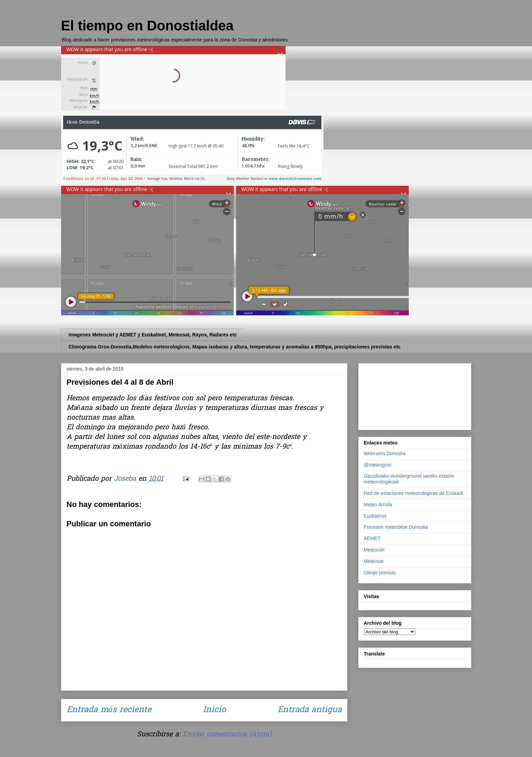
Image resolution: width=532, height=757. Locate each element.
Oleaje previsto (380, 573)
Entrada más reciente (109, 710)
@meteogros (378, 465)
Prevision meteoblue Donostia (396, 527)
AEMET (372, 538)
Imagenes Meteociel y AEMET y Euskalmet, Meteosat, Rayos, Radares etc (153, 335)
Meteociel (374, 550)
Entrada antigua (310, 710)
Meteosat (374, 561)
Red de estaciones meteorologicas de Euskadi (414, 493)
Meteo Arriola (378, 505)
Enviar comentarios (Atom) (227, 735)
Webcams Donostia (385, 453)
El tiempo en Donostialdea (147, 26)
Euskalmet (375, 516)
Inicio (214, 710)
